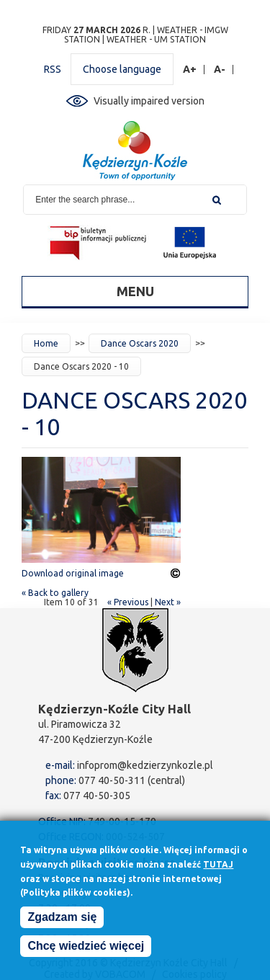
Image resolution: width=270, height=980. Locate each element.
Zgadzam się (62, 919)
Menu (135, 291)
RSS (53, 69)
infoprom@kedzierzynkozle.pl (145, 765)
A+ (190, 70)
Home (46, 343)
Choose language (122, 69)
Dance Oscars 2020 (140, 343)
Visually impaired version (149, 101)
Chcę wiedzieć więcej (86, 948)
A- (220, 70)
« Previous (128, 602)
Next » (168, 602)
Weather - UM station (156, 39)
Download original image (73, 573)
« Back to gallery (55, 593)
